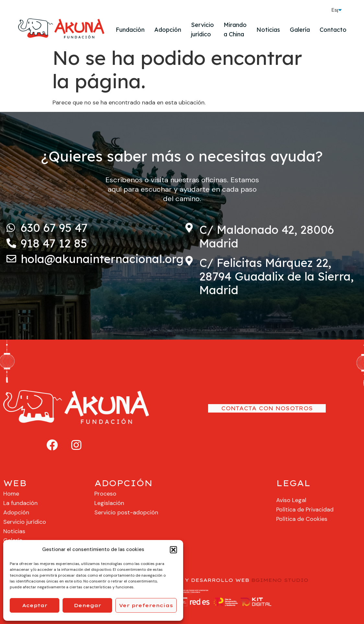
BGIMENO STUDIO (280, 580)
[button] (173, 550)
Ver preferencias (146, 605)
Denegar (88, 605)
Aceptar (35, 605)
